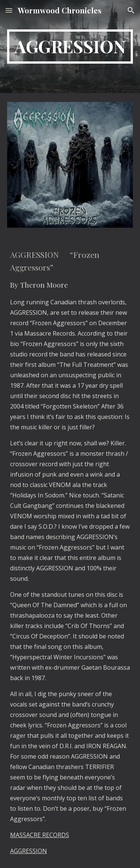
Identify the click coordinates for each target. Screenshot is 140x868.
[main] (70, 47)
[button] (9, 10)
